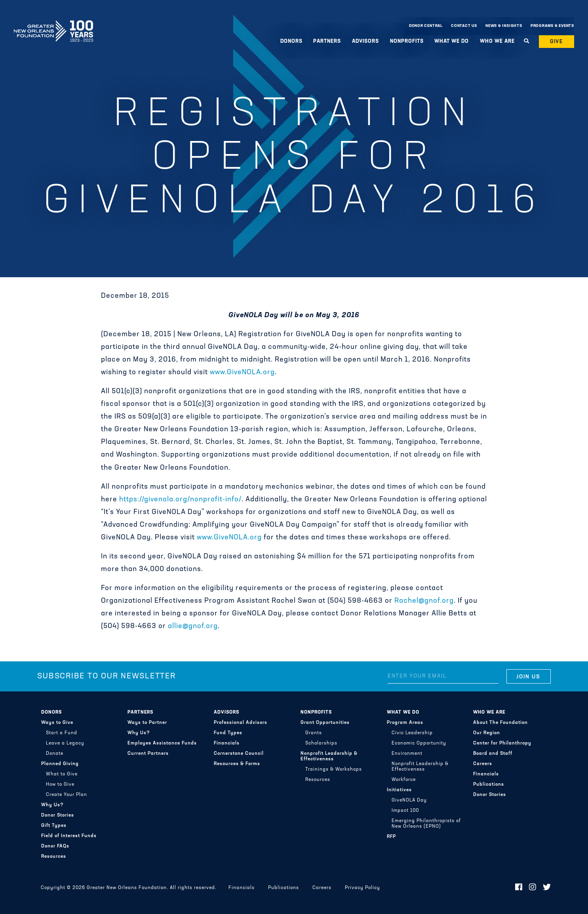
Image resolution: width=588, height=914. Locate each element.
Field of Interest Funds (69, 836)
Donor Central (426, 26)
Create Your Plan (67, 795)
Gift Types (54, 826)
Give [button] (557, 42)
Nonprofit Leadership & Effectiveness (329, 756)
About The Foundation (500, 723)
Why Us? (52, 805)
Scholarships (321, 743)
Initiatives (399, 790)
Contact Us (464, 26)
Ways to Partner (147, 723)
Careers (483, 764)
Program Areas (405, 723)
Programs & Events (552, 26)
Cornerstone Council (239, 754)
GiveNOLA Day (409, 800)
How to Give (60, 785)
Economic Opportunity (419, 743)
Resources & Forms (237, 764)
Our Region (487, 733)
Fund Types (228, 733)
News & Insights (504, 26)
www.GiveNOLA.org (242, 372)
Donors (291, 41)
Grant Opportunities (325, 723)
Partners (327, 41)
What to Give (62, 774)
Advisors (365, 41)
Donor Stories (58, 815)
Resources (54, 857)
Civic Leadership (412, 733)
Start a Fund (62, 733)
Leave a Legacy (65, 743)
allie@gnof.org (193, 626)
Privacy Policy (363, 888)
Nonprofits (407, 41)
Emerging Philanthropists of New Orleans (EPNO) (426, 824)
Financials (227, 743)
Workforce (404, 780)
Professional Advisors (241, 723)
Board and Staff (493, 754)
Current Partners (148, 754)
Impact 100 (405, 811)
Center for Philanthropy (502, 743)
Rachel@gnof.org (424, 601)
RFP (391, 837)
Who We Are (497, 41)
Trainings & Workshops (334, 769)
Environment (407, 754)
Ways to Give (57, 723)
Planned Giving (60, 764)
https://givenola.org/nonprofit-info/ (180, 500)
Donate (55, 754)
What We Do (452, 41)
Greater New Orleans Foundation (53, 24)
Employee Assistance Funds (162, 743)
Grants (314, 733)
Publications (489, 785)
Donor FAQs (55, 846)
